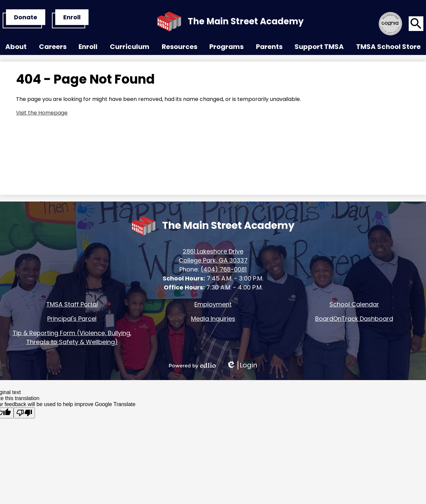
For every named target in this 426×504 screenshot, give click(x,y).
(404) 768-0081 (224, 269)
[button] (16, 48)
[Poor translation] (24, 413)
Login (242, 365)
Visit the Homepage (42, 113)
